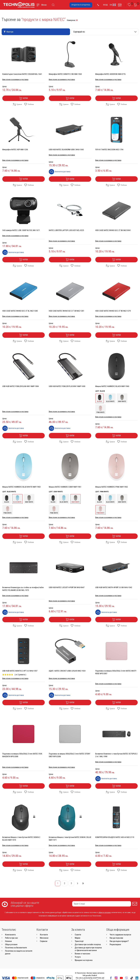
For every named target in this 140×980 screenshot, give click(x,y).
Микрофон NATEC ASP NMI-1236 (15, 149)
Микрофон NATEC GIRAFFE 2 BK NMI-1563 (65, 74)
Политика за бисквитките (16, 948)
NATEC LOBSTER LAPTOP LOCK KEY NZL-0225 (66, 230)
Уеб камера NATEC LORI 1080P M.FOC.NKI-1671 (21, 230)
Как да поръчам (116, 938)
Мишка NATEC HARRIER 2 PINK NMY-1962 (112, 487)
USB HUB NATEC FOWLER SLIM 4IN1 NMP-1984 (21, 386)
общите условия (105, 912)
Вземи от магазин (83, 954)
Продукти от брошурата (81, 5)
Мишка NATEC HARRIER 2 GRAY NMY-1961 (65, 487)
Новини (8, 941)
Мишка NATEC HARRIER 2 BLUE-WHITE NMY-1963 (21, 487)
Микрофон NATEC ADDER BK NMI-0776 (110, 74)
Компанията (10, 935)
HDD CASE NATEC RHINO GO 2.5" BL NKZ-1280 (20, 311)
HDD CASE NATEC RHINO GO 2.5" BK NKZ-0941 (113, 230)
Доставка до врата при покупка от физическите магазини (88, 949)
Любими (29, 104)
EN (113, 5)
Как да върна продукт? (119, 941)
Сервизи (44, 941)
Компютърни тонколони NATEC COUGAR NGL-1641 (22, 74)
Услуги (78, 957)
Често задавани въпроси (120, 935)
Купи (23, 98)
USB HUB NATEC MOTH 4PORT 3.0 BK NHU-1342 (114, 587)
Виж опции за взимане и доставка (15, 79)
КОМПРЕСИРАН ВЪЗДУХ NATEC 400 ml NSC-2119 (115, 837)
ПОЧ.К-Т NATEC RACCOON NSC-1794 (109, 149)
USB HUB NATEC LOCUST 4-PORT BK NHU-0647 (67, 587)
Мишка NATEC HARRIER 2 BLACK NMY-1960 (112, 386)
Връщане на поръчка (84, 960)
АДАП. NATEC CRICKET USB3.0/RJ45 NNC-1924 (67, 671)
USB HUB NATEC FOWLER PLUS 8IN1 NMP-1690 (67, 386)
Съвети (78, 935)
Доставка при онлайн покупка (88, 944)
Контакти (44, 935)
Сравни (17, 104)
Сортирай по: (105, 32)
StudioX (94, 975)
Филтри (8, 32)
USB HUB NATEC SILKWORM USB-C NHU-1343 (66, 149)
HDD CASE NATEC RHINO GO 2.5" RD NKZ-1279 (113, 311)
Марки (78, 938)
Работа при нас (11, 938)
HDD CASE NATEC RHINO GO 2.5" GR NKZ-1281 (67, 311)
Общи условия (11, 944)
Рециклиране (115, 944)
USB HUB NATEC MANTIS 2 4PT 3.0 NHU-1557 (20, 671)
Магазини (44, 938)
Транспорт (79, 941)
